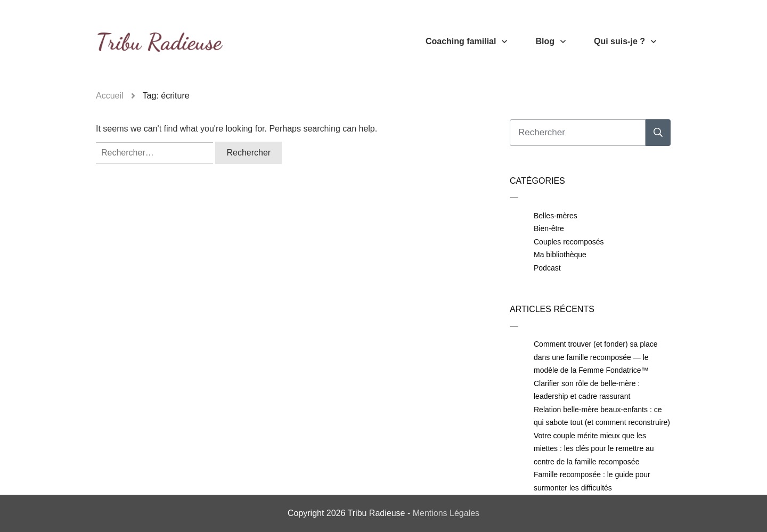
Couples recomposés (569, 242)
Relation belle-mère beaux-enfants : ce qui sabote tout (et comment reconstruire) (602, 416)
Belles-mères (556, 216)
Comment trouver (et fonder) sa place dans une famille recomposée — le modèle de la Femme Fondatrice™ (596, 357)
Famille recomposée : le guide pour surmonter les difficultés (592, 481)
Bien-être (549, 228)
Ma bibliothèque (560, 255)
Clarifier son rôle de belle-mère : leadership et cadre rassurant (587, 390)
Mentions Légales (446, 513)
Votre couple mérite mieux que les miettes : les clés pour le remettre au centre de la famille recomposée (594, 449)
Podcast (547, 268)
